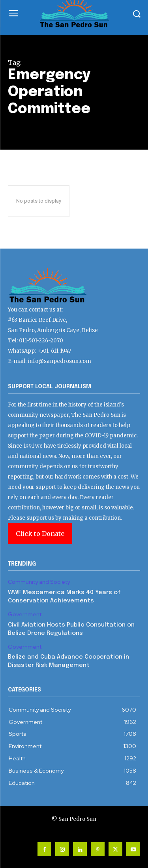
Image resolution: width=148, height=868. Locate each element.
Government (25, 614)
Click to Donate (40, 534)
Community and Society (39, 582)
